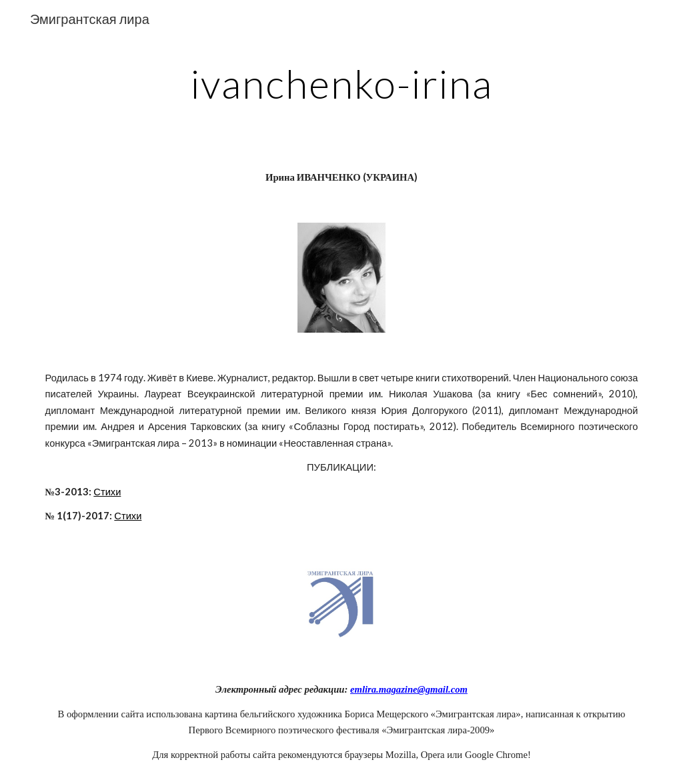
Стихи (107, 492)
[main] (342, 83)
